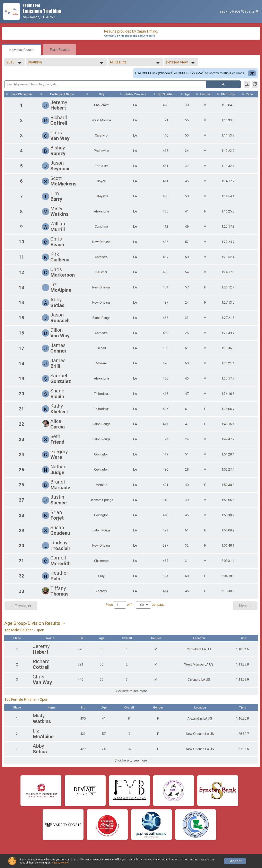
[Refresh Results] (255, 84)
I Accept (235, 861)
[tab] (22, 50)
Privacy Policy (60, 863)
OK (252, 73)
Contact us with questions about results (129, 36)
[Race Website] (13, 11)
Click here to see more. (131, 691)
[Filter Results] (247, 84)
